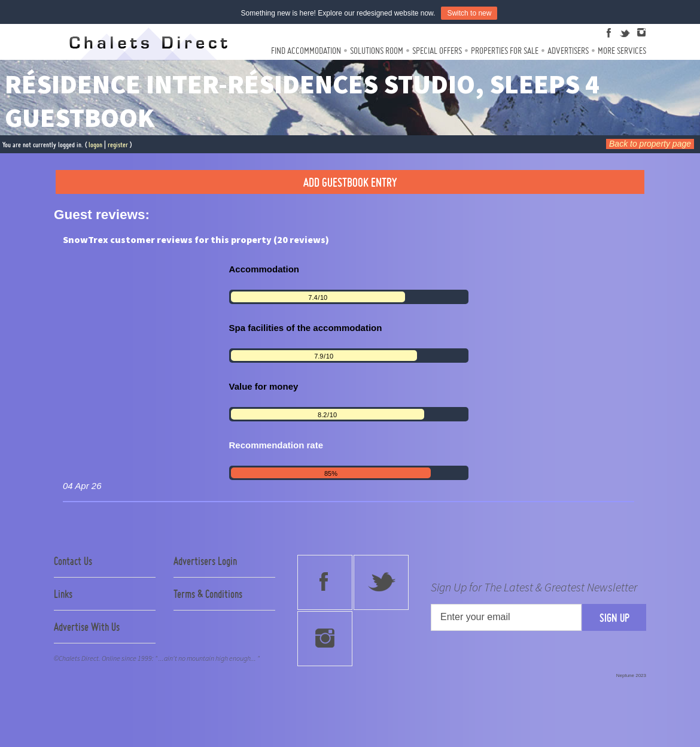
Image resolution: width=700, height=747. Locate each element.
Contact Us (73, 561)
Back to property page (650, 144)
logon (95, 145)
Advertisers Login (205, 561)
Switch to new (469, 13)
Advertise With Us (87, 627)
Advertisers (568, 51)
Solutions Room (377, 51)
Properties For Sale (505, 51)
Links (63, 594)
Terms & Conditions (208, 594)
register (118, 145)
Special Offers (437, 51)
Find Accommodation (306, 51)
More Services (622, 51)
